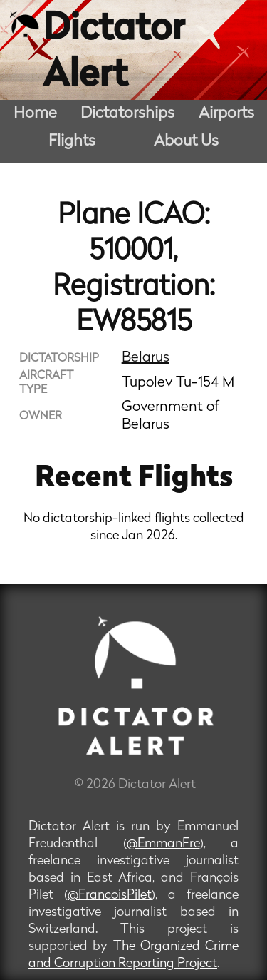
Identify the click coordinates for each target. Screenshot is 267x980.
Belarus (146, 358)
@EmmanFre (163, 844)
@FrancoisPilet (110, 895)
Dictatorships (127, 114)
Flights (72, 142)
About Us (186, 142)
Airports (226, 114)
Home (35, 114)
